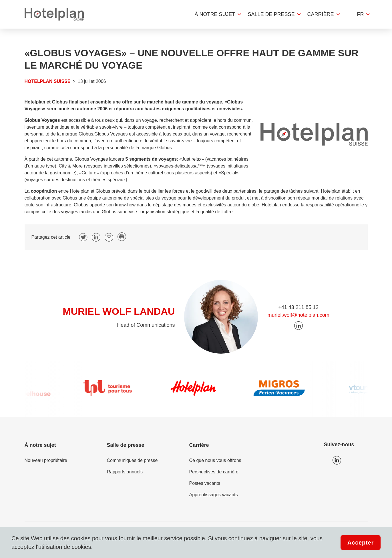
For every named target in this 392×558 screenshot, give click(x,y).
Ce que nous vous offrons (215, 460)
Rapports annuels (125, 472)
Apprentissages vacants (214, 495)
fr (361, 14)
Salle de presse (271, 14)
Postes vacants (205, 483)
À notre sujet (215, 14)
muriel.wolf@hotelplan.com (298, 315)
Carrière (320, 14)
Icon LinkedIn (337, 460)
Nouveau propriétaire (46, 460)
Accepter (361, 543)
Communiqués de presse (132, 460)
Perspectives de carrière (214, 472)
